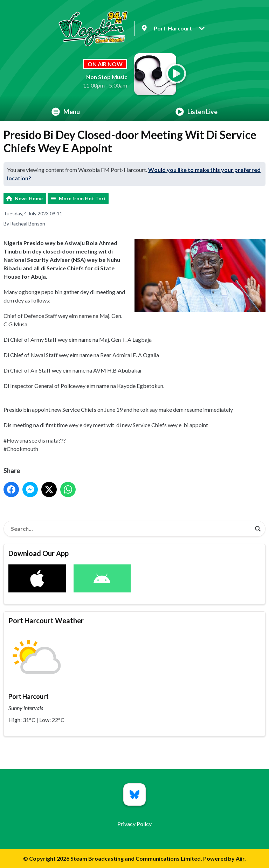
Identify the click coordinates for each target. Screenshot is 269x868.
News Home (29, 198)
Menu (66, 112)
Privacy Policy (134, 824)
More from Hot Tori (82, 198)
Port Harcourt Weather (46, 620)
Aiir (240, 858)
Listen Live (196, 112)
